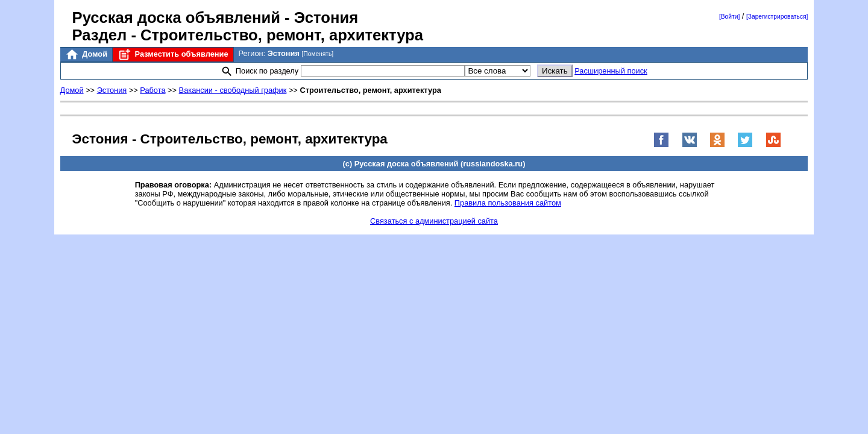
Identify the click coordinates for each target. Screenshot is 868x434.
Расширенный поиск (611, 71)
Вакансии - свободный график (233, 90)
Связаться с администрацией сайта (434, 221)
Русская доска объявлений (176, 17)
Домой (86, 55)
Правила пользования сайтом (508, 203)
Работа (153, 90)
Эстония (112, 90)
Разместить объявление (173, 55)
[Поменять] (317, 54)
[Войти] (729, 17)
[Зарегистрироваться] (777, 17)
